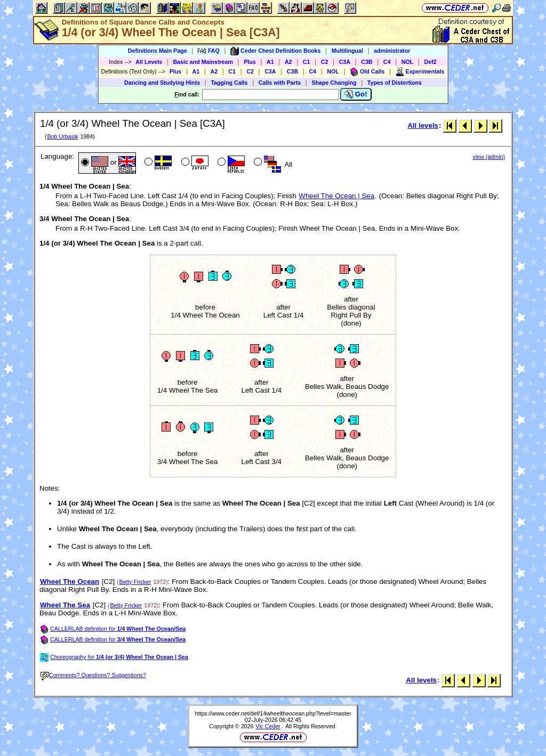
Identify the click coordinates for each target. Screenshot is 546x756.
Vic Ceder (268, 726)
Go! (356, 94)
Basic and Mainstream (203, 62)
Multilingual (347, 51)
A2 (288, 62)
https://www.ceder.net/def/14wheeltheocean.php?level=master (273, 713)
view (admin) (489, 157)
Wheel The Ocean (70, 582)
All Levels (149, 62)
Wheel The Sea (65, 605)
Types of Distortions (395, 83)
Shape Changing (334, 83)
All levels (423, 125)
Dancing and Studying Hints (162, 83)
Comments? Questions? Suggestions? (93, 675)
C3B (367, 62)
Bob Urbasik (62, 136)
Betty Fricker (135, 582)
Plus (250, 62)
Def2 (431, 62)
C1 (307, 62)
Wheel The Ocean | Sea (336, 196)
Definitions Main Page (158, 51)
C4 (387, 62)
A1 (270, 62)
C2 (325, 62)
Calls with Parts (280, 83)
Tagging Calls (229, 83)
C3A (345, 62)
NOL (408, 62)
